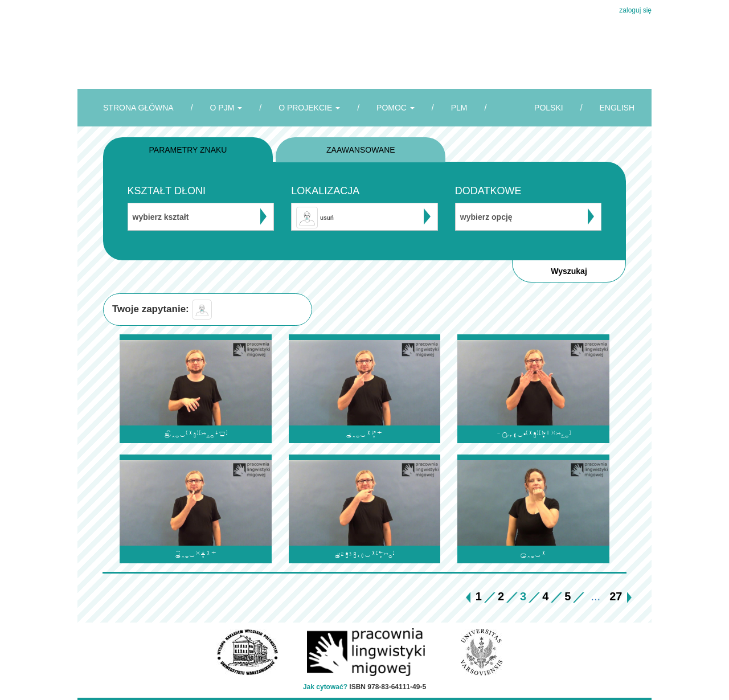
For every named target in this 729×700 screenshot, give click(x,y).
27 (616, 596)
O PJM (226, 108)
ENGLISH (617, 108)
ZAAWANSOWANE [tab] (361, 150)
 (196, 554)
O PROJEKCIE (309, 108)
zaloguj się (635, 10)
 (364, 554)
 (364, 434)
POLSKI (549, 108)
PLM (459, 108)
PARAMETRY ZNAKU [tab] (188, 150)
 (533, 434)
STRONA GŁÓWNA (138, 108)
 (533, 554)
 (196, 434)
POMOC (396, 108)
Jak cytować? (325, 687)
